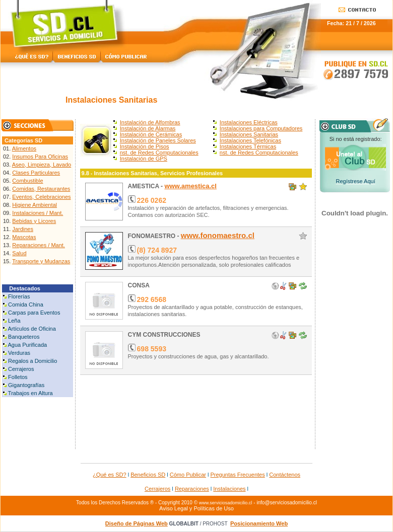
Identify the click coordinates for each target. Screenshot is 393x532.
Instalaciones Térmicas (248, 146)
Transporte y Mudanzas (41, 261)
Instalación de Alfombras (150, 122)
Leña (14, 321)
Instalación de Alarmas (148, 128)
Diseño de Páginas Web (137, 523)
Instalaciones (229, 489)
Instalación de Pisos (145, 146)
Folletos (18, 377)
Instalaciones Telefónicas (250, 140)
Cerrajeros (21, 369)
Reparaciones (192, 489)
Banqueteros (24, 337)
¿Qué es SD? (110, 475)
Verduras (19, 353)
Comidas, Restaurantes (41, 189)
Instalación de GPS (144, 159)
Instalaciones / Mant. (38, 213)
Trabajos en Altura (30, 393)
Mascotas (24, 237)
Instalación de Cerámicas (151, 134)
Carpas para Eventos (34, 313)
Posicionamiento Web (259, 523)
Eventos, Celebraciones (41, 197)
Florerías (19, 296)
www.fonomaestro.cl (218, 235)
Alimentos (24, 148)
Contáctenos (285, 475)
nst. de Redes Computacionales (159, 153)
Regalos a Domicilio (32, 361)
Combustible (27, 181)
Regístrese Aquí (355, 181)
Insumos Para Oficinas (40, 157)
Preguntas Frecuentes (238, 475)
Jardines (23, 229)
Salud (19, 253)
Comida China (26, 305)
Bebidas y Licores (34, 221)
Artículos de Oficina (31, 329)
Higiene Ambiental (35, 205)
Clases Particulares (36, 173)
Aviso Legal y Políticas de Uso (196, 508)
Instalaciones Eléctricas (249, 122)
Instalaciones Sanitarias (249, 134)
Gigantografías (26, 385)
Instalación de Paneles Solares (158, 140)
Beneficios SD (148, 475)
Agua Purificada (27, 345)
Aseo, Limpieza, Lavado (42, 165)
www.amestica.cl (190, 186)
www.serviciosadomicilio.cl (226, 503)
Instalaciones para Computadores (261, 128)
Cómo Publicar (188, 475)
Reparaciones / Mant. (39, 245)
